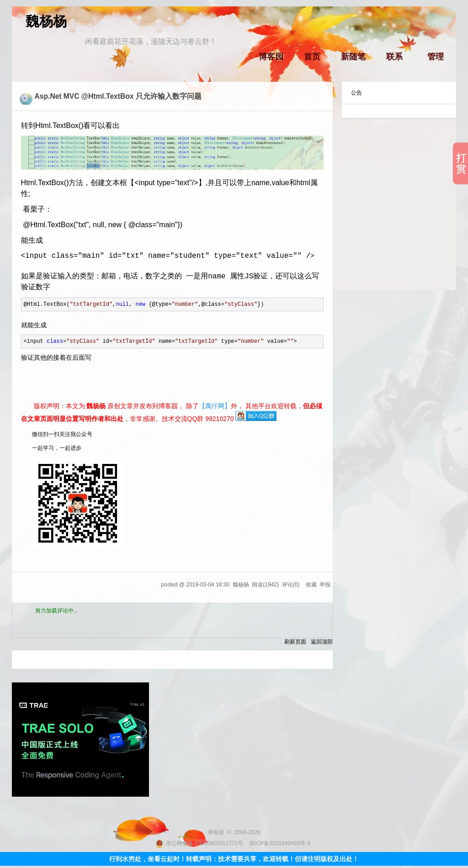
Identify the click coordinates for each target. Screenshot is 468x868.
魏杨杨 (46, 21)
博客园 (271, 57)
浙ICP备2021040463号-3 (279, 843)
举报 (325, 585)
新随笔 (353, 57)
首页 (312, 57)
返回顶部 (322, 642)
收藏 (311, 585)
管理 (436, 57)
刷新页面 (295, 642)
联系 (394, 57)
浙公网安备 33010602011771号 (199, 843)
